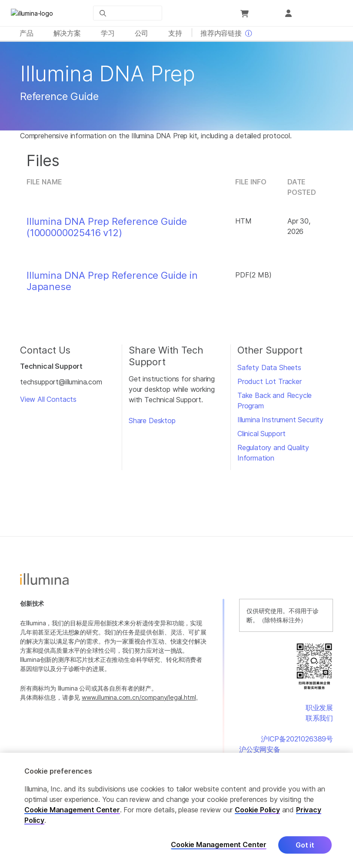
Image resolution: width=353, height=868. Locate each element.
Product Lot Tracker (270, 384)
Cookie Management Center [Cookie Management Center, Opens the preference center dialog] (219, 845)
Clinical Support (261, 436)
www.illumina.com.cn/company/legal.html (139, 699)
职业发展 (319, 710)
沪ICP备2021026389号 (297, 741)
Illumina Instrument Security (280, 422)
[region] (176, 810)
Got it (305, 845)
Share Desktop (152, 423)
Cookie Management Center (72, 810)
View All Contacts (48, 401)
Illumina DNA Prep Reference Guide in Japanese (112, 283)
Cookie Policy (257, 810)
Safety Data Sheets (269, 370)
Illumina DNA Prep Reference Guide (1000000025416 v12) (107, 229)
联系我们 (319, 720)
